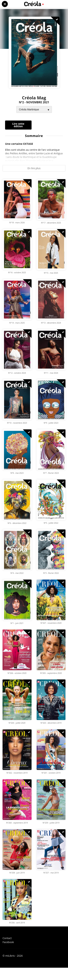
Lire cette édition (18, 125)
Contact (7, 938)
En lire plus (34, 168)
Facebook (8, 942)
